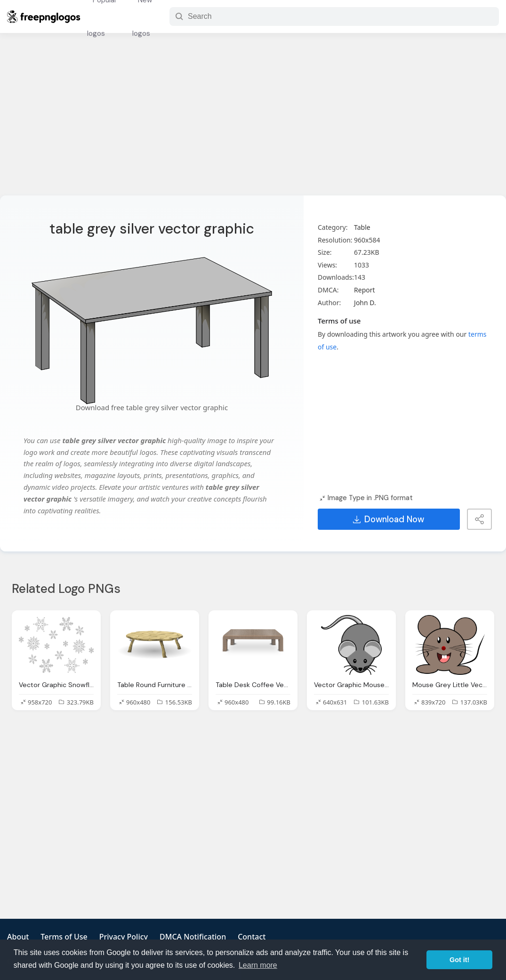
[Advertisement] (253, 120)
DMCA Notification (193, 937)
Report (365, 290)
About (18, 937)
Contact (252, 937)
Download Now (389, 519)
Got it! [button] (459, 960)
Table (362, 227)
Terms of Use (64, 937)
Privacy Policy (124, 937)
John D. (365, 303)
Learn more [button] (258, 965)
